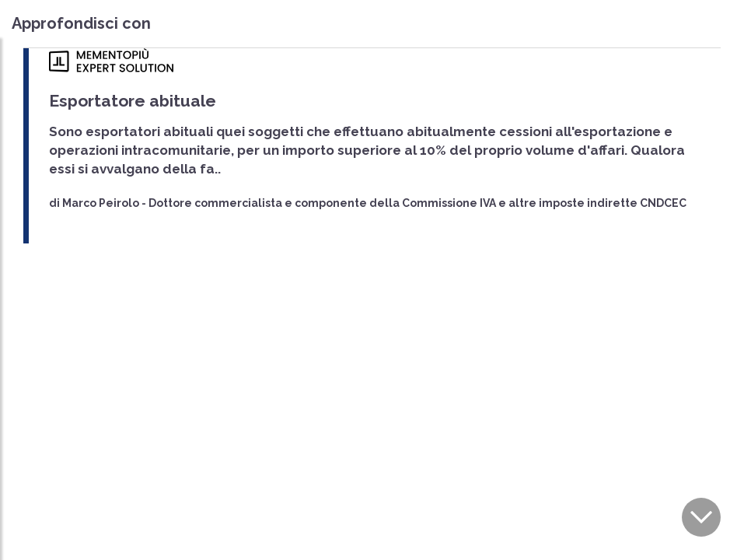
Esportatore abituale (133, 101)
